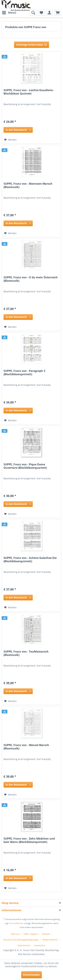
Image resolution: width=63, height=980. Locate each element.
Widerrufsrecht (50, 940)
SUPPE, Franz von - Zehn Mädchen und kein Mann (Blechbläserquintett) (29, 840)
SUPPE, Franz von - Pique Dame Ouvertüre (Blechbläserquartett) (25, 466)
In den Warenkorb (18, 129)
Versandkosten (16, 923)
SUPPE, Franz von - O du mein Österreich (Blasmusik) (31, 279)
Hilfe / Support (31, 934)
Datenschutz (24, 945)
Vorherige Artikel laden (32, 44)
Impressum (40, 945)
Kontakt (46, 934)
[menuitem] (9, 13)
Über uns (15, 934)
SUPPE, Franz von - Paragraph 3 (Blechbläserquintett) (24, 373)
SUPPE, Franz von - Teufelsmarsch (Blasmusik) (26, 653)
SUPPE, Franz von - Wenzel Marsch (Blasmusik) (26, 747)
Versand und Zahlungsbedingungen (21, 940)
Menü (9, 12)
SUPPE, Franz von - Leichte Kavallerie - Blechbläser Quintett (29, 92)
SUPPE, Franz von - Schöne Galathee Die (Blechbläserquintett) (30, 560)
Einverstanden (32, 975)
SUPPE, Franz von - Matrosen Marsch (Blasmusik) (28, 185)
